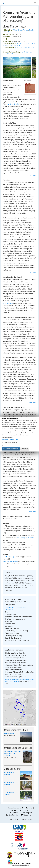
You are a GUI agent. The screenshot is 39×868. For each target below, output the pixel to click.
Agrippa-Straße (9, 733)
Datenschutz (14, 813)
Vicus (15, 30)
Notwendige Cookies (9, 442)
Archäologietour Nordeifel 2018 (9, 783)
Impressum (24, 810)
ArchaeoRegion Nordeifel (25, 538)
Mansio (20, 30)
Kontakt (14, 810)
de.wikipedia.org (8, 557)
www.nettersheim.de (10, 561)
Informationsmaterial (15, 808)
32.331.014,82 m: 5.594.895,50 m (19, 49)
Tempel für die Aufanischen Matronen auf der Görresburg (13, 753)
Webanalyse (6, 445)
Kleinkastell (7, 32)
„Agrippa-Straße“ (13, 104)
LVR (17, 819)
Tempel (26, 30)
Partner (29, 808)
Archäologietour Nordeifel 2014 (9, 774)
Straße (31, 30)
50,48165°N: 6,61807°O (12, 45)
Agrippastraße (8, 303)
